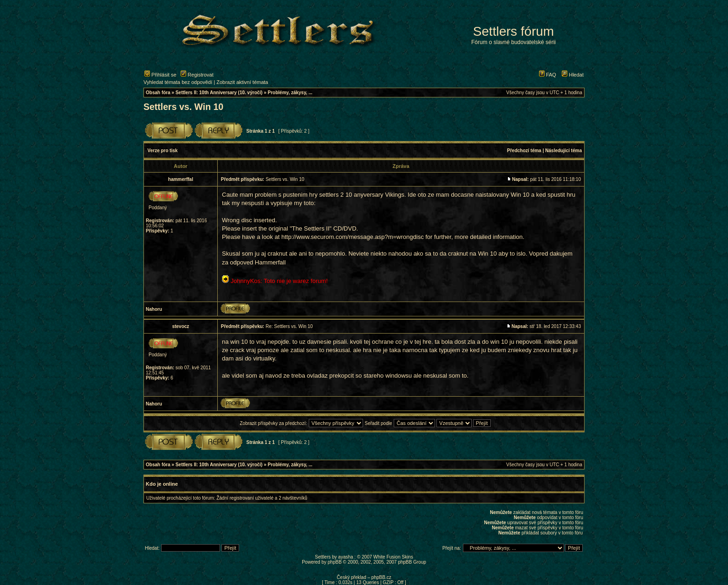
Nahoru (154, 309)
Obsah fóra (158, 93)
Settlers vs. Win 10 (183, 107)
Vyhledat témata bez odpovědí (178, 82)
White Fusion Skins (393, 557)
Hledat (573, 75)
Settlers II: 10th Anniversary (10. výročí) (219, 93)
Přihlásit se (160, 75)
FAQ (548, 75)
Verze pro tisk (163, 151)
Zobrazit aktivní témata (242, 82)
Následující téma (563, 151)
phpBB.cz (381, 577)
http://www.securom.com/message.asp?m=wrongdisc (353, 237)
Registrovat (197, 75)
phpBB (335, 562)
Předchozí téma (524, 151)
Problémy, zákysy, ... (290, 93)
